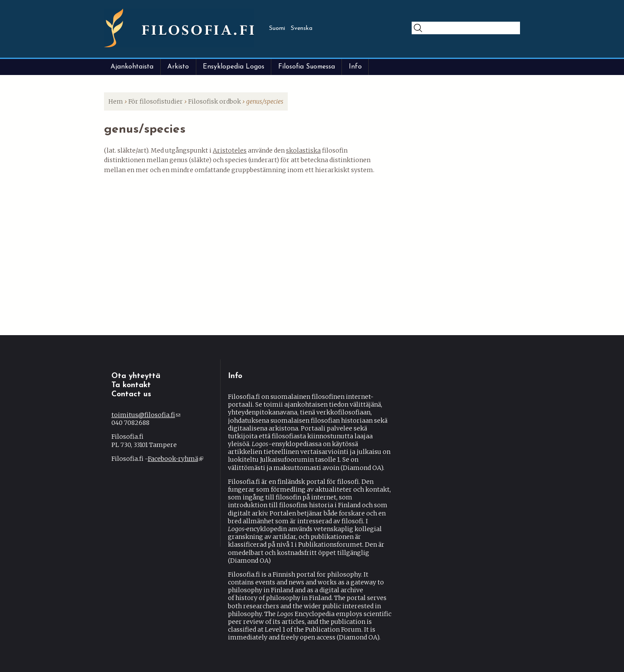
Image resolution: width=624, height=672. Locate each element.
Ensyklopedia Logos (234, 67)
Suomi (277, 28)
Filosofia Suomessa (307, 67)
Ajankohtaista (132, 67)
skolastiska (303, 150)
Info (355, 67)
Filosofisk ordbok (214, 101)
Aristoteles (230, 150)
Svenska (302, 28)
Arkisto (178, 67)
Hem (116, 101)
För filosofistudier (156, 101)
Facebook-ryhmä (175, 459)
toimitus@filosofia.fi (146, 415)
